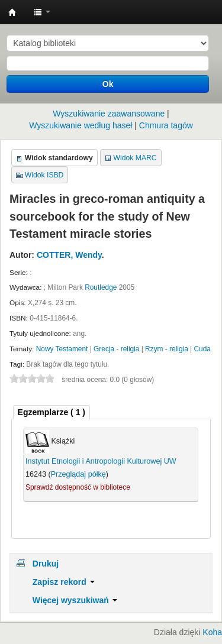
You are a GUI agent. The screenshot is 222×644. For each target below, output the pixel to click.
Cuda (202, 349)
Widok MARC (135, 158)
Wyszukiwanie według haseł (81, 125)
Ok (108, 84)
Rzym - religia (167, 349)
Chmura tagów (166, 125)
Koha (212, 632)
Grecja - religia (116, 349)
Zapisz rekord (64, 582)
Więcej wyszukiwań (75, 600)
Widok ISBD (44, 175)
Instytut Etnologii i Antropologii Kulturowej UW (12, 12)
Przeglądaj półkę (78, 474)
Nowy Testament (62, 349)
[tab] (52, 412)
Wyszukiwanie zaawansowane (109, 114)
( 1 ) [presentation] (52, 412)
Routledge (101, 287)
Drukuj (46, 564)
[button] (42, 12)
